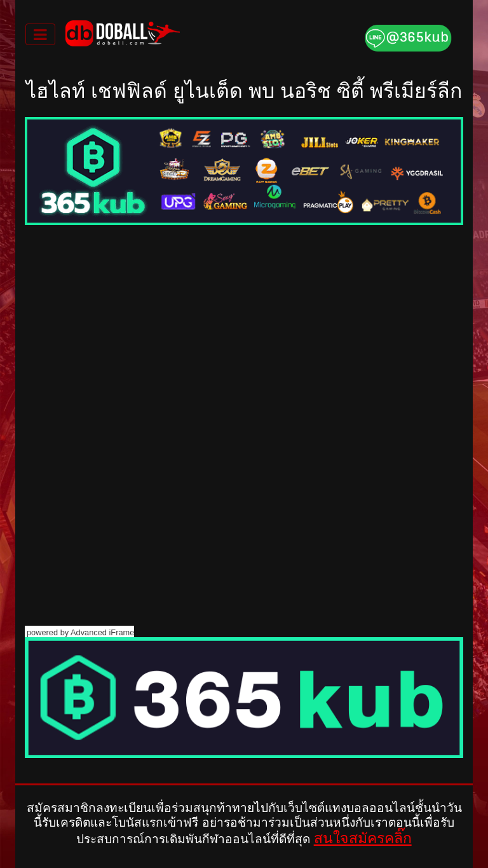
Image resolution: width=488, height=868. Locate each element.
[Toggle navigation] (40, 34)
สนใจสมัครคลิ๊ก (363, 838)
